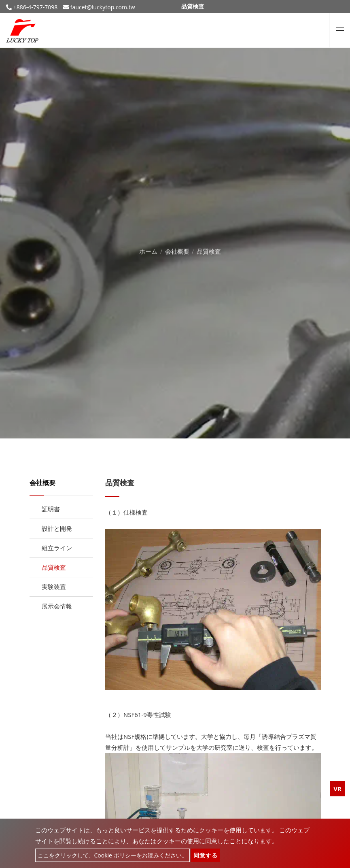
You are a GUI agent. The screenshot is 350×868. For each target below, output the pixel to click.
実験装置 (54, 587)
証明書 (51, 509)
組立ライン (57, 548)
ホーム (148, 250)
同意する (206, 855)
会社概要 (177, 250)
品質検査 (54, 567)
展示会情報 (57, 606)
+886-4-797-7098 (35, 7)
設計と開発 (57, 528)
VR (337, 789)
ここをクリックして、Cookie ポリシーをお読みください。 (112, 855)
